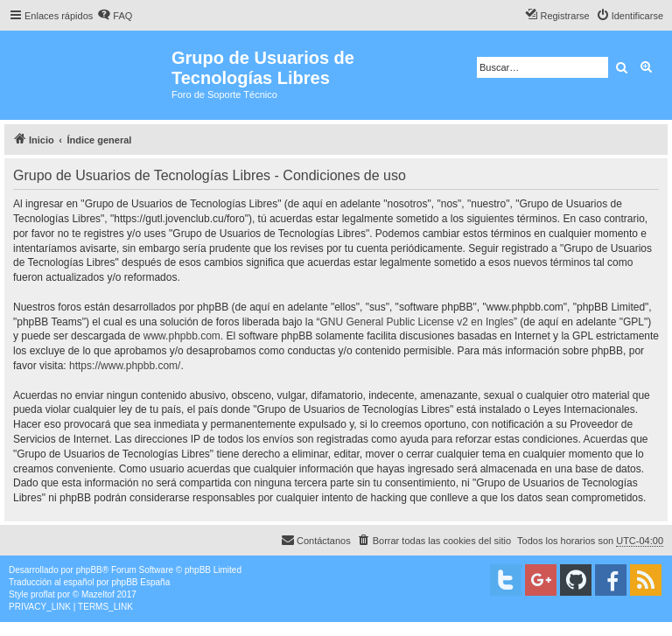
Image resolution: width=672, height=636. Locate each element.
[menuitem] (115, 16)
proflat (43, 594)
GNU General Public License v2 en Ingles (417, 322)
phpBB (89, 570)
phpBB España (140, 582)
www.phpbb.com (182, 336)
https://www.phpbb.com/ (125, 366)
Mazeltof (98, 594)
